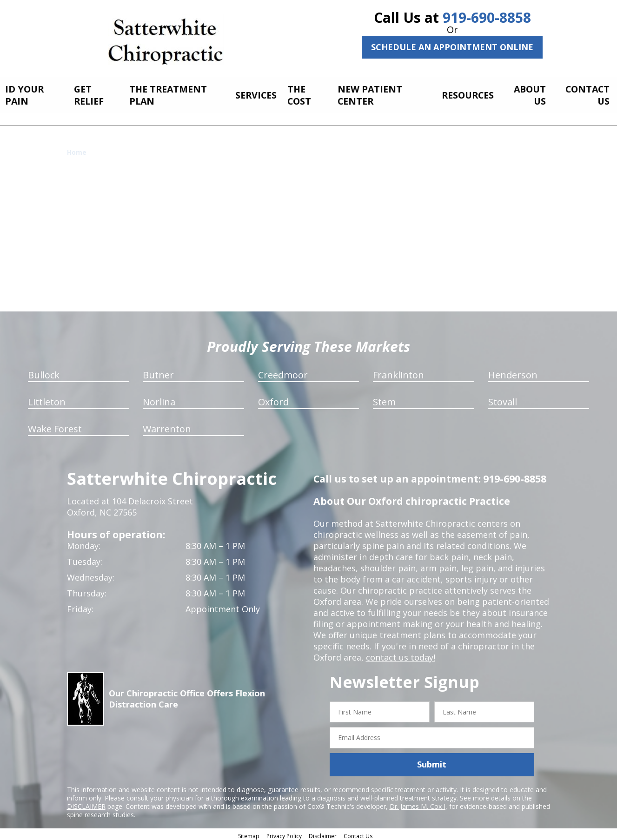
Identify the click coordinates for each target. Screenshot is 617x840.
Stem (384, 399)
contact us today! (401, 655)
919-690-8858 (487, 17)
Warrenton (167, 426)
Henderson (513, 372)
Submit (432, 762)
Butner (158, 372)
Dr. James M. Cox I (418, 804)
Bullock (44, 372)
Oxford (273, 399)
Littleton (47, 399)
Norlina (159, 399)
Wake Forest (55, 426)
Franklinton (398, 372)
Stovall (503, 399)
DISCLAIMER (86, 804)
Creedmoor (283, 372)
